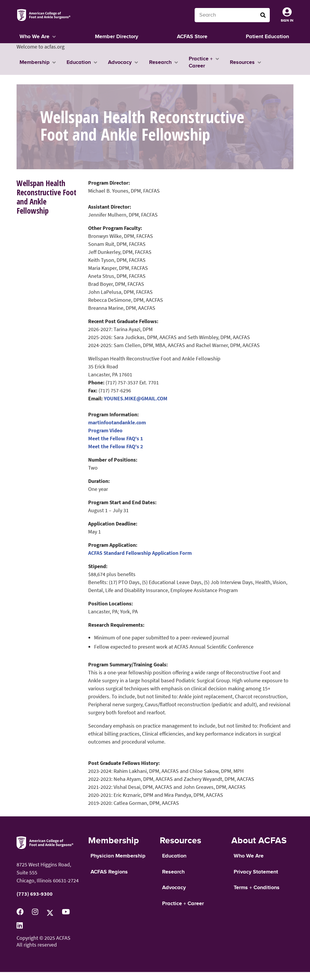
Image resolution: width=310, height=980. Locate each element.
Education (174, 856)
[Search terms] (232, 15)
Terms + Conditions (257, 888)
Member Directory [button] (117, 37)
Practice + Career (183, 904)
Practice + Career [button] (201, 62)
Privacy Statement (256, 872)
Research (173, 872)
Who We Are (249, 856)
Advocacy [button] (120, 62)
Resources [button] (242, 62)
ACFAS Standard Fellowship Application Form (140, 553)
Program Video (105, 430)
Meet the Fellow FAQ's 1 (116, 438)
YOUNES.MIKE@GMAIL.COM (136, 398)
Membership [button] (34, 62)
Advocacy (174, 888)
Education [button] (79, 62)
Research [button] (160, 62)
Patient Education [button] (267, 37)
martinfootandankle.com (117, 422)
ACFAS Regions (109, 872)
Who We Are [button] (34, 37)
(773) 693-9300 (35, 894)
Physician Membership (118, 856)
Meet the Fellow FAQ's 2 (116, 446)
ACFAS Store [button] (192, 37)
